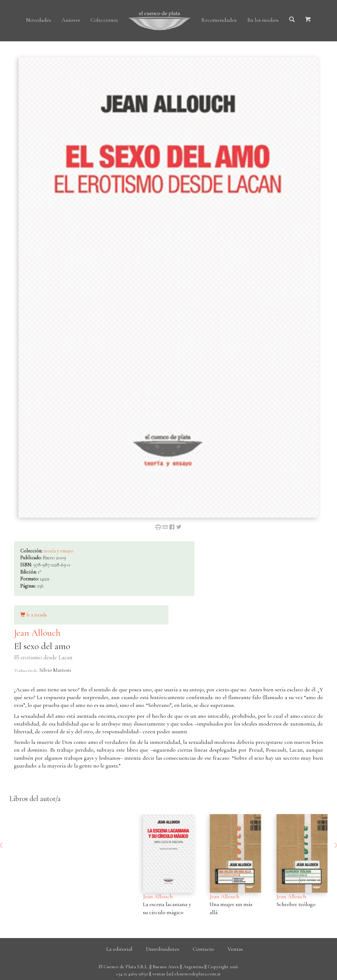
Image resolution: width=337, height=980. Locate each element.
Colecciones (104, 20)
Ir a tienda (33, 615)
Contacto (203, 949)
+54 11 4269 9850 (132, 974)
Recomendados (219, 20)
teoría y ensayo (59, 551)
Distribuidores (163, 949)
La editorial (119, 949)
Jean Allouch (37, 633)
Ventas (235, 949)
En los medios (263, 20)
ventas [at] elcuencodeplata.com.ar (187, 974)
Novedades (39, 20)
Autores (71, 20)
